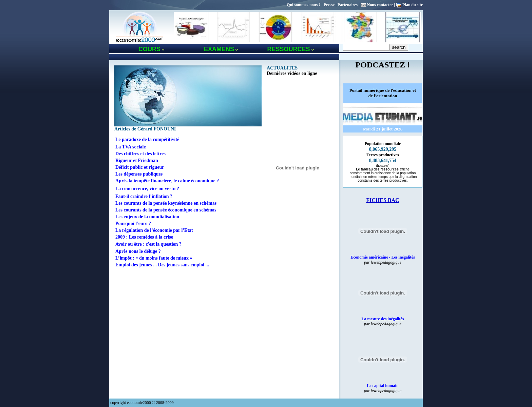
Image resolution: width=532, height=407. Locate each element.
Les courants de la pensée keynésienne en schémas (166, 203)
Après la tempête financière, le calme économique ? (167, 181)
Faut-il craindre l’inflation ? (144, 196)
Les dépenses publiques (139, 174)
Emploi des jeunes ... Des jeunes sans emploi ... (162, 265)
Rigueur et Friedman (137, 160)
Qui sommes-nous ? (304, 5)
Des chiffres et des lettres (140, 154)
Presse (329, 5)
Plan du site (413, 5)
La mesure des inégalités (383, 319)
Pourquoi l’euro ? (133, 223)
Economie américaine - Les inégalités (383, 257)
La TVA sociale (131, 147)
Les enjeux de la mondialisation (147, 217)
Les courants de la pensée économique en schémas (166, 210)
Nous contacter (380, 5)
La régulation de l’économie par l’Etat (154, 230)
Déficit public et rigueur (140, 167)
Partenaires (348, 5)
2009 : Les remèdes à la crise (144, 237)
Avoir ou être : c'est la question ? (148, 244)
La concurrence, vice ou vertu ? (147, 189)
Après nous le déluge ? (138, 251)
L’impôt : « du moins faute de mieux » (154, 258)
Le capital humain (383, 386)
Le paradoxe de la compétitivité (147, 139)
